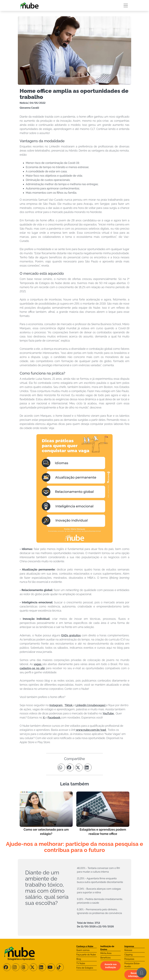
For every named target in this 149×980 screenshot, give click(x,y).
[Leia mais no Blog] (46, 814)
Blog (79, 959)
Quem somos (83, 950)
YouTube (109, 713)
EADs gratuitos (71, 635)
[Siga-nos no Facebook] (7, 967)
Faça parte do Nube (86, 955)
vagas (38, 664)
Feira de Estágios (85, 968)
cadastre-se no (32, 668)
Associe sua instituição (110, 966)
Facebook (54, 718)
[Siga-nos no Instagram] (16, 967)
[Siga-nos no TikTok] (60, 967)
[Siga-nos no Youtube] (51, 967)
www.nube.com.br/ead (91, 730)
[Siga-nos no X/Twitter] (33, 967)
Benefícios (106, 958)
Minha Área (106, 953)
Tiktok (69, 705)
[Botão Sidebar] (126, 5)
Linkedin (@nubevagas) (91, 705)
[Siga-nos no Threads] (25, 967)
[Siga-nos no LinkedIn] (42, 967)
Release (128, 950)
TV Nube (81, 963)
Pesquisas (129, 959)
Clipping (128, 955)
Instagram (56, 705)
